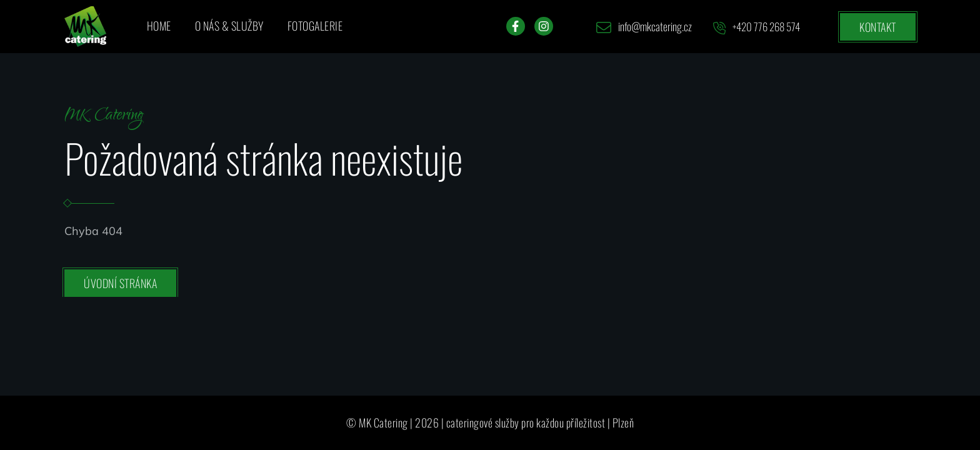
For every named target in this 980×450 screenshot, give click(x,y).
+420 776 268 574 (757, 27)
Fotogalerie (315, 26)
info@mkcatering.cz (644, 26)
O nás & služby (229, 26)
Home (159, 26)
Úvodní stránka (120, 283)
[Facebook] (516, 26)
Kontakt (878, 27)
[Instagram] (544, 26)
